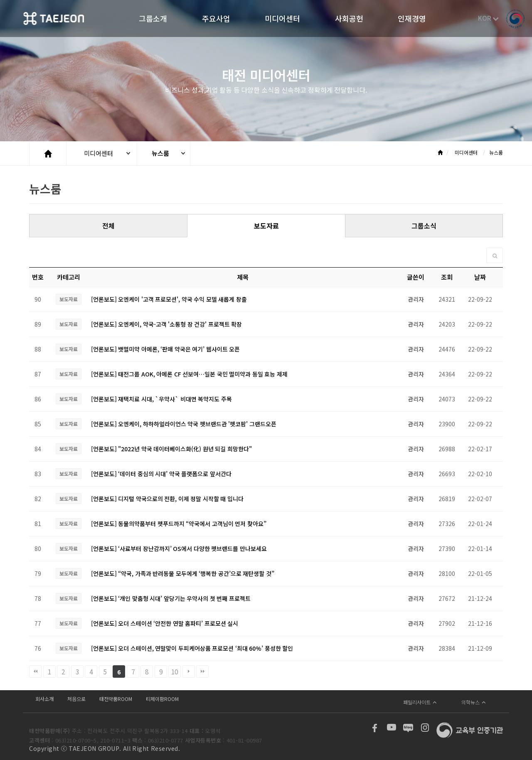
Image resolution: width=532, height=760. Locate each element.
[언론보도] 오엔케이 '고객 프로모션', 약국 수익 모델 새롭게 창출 (169, 299)
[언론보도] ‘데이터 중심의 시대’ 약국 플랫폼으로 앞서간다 (161, 474)
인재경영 (412, 19)
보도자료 (266, 226)
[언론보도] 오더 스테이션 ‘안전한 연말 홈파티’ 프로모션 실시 (165, 623)
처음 (35, 671)
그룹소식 (424, 226)
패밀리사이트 (420, 702)
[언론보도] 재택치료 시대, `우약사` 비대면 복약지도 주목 (161, 399)
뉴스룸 (160, 153)
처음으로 (76, 699)
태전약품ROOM (116, 699)
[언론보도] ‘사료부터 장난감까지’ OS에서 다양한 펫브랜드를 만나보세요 (179, 548)
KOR (489, 18)
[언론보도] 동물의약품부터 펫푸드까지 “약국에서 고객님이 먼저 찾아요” (179, 524)
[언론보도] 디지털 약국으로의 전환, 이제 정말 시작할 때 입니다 (167, 499)
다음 (189, 671)
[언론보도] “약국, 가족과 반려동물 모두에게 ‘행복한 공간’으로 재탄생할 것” (183, 573)
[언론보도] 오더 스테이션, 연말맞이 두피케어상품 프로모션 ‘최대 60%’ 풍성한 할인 (192, 648)
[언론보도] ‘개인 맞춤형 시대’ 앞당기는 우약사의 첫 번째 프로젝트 (171, 598)
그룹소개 (153, 19)
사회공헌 (349, 19)
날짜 (480, 277)
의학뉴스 (474, 702)
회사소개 (44, 699)
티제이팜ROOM (162, 699)
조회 (447, 277)
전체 (108, 226)
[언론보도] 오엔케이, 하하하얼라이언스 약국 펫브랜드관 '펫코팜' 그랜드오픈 (184, 424)
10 (175, 671)
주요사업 (216, 19)
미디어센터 (282, 19)
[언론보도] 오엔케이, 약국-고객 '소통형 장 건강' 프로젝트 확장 (167, 324)
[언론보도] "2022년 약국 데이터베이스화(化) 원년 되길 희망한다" (171, 449)
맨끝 (202, 671)
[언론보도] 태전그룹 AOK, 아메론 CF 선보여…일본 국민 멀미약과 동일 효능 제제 (189, 374)
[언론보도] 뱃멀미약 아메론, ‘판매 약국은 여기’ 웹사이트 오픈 (166, 349)
